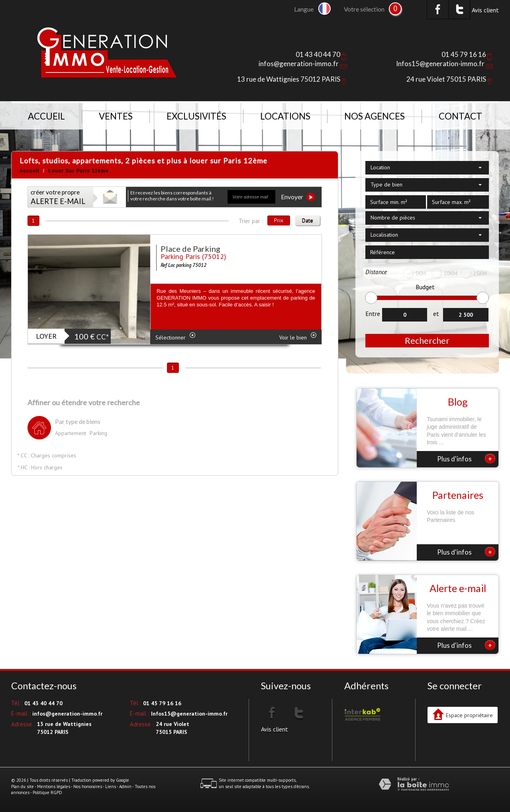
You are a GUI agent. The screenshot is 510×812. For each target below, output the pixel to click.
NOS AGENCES (375, 116)
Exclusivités (196, 116)
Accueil (46, 116)
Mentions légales (54, 787)
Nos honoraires (88, 787)
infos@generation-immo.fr (299, 64)
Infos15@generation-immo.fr (440, 64)
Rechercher (427, 340)
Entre (373, 314)
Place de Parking (190, 249)
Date (308, 220)
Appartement (71, 433)
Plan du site (23, 787)
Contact (460, 116)
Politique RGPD (47, 792)
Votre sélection (364, 9)
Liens (111, 787)
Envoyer (298, 197)
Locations (285, 116)
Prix (279, 220)
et (436, 314)
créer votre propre (58, 197)
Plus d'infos (466, 459)
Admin (125, 787)
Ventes (116, 116)
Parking (98, 433)
